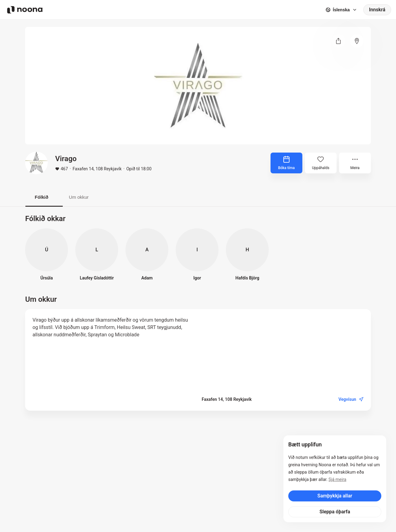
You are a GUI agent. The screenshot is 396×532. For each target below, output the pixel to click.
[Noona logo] (25, 10)
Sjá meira (338, 479)
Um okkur (86, 197)
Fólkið (44, 197)
